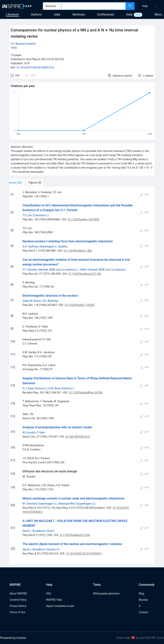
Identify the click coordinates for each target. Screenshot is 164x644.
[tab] (21, 183)
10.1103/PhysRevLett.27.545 (84, 274)
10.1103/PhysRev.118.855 (79, 305)
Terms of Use (17, 612)
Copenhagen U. (48, 504)
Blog (142, 593)
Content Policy (18, 600)
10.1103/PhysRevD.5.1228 (75, 535)
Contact (143, 612)
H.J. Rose (28, 388)
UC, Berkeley (50, 301)
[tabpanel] (82, 375)
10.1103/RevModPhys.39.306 (85, 393)
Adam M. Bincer (32, 301)
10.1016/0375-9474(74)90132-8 (35, 68)
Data (129, 14)
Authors (36, 14)
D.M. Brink (55, 388)
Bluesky (143, 600)
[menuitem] (145, 6)
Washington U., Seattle (53, 247)
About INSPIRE (18, 593)
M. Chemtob (30, 504)
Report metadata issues (60, 606)
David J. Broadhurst (34, 531)
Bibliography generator (107, 593)
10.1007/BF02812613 (78, 437)
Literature (12, 14)
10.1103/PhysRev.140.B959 (83, 219)
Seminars (79, 14)
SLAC (50, 531)
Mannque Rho (67, 504)
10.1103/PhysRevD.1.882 (78, 251)
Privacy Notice (18, 606)
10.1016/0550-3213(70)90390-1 (84, 554)
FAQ (48, 593)
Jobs (57, 14)
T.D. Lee (27, 215)
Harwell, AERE (47, 270)
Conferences (106, 14)
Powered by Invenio (13, 638)
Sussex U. (53, 549)
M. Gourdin (29, 432)
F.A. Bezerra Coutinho (23, 44)
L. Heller (82, 270)
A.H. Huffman (31, 247)
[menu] (150, 6)
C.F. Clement (30, 270)
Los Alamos (68, 270)
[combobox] (93, 6)
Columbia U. (41, 215)
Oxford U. (41, 388)
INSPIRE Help (54, 600)
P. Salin (41, 432)
